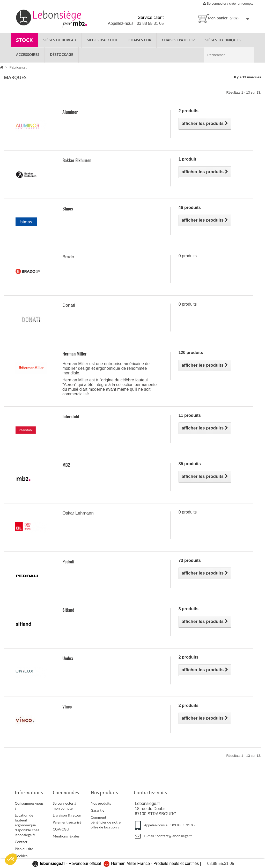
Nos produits (101, 803)
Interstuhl (71, 416)
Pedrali (68, 561)
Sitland (68, 610)
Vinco (67, 707)
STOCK (24, 40)
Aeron (69, 385)
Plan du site (24, 849)
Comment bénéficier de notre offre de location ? (106, 822)
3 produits (189, 609)
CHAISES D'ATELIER (178, 40)
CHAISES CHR (140, 40)
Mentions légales (66, 836)
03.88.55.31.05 (221, 863)
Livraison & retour (67, 815)
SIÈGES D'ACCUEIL (102, 40)
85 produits (190, 464)
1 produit (187, 159)
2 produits (189, 111)
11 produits (190, 415)
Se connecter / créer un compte (228, 3)
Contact (21, 842)
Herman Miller (74, 354)
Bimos (68, 209)
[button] (11, 859)
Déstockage (62, 54)
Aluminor (70, 112)
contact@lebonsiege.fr (174, 836)
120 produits (191, 353)
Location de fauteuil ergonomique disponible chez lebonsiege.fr (27, 825)
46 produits (190, 207)
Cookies (21, 856)
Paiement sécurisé (67, 822)
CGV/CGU (61, 829)
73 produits (190, 560)
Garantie (97, 810)
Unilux (68, 658)
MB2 (66, 465)
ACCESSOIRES (28, 54)
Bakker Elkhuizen (77, 160)
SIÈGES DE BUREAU (60, 40)
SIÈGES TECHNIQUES (223, 40)
